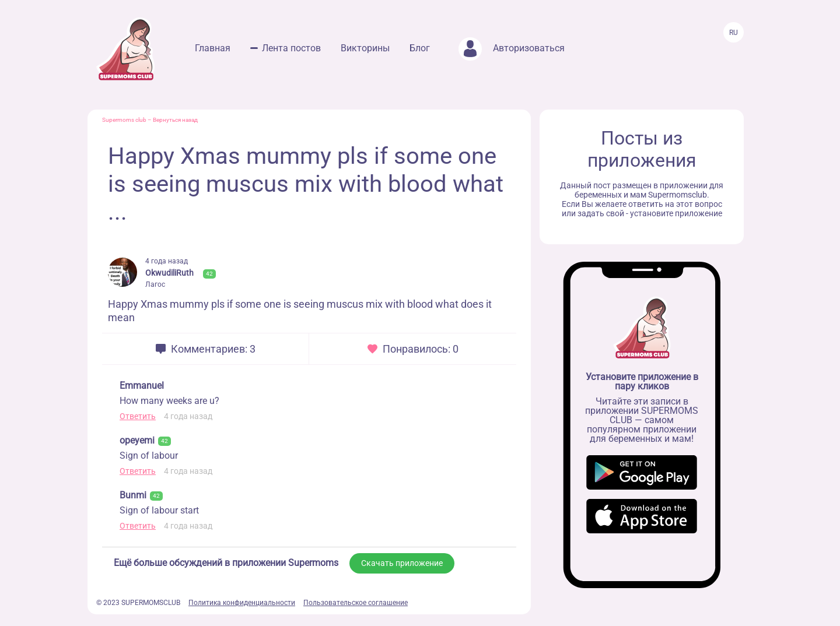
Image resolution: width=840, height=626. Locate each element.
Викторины (365, 48)
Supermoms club (124, 120)
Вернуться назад (175, 120)
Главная (213, 48)
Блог (420, 48)
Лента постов (291, 48)
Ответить (138, 416)
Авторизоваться (512, 48)
